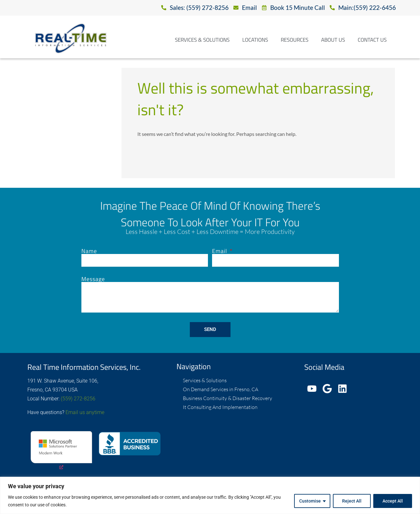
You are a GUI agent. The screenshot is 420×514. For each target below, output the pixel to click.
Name (89, 251)
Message (93, 279)
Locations (255, 40)
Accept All (393, 501)
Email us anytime (85, 412)
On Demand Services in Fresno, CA (220, 389)
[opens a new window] (62, 451)
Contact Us (372, 40)
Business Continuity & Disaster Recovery (227, 398)
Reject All (352, 501)
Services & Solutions (202, 40)
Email (220, 251)
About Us (333, 40)
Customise (310, 501)
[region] (210, 495)
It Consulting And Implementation (220, 407)
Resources (295, 40)
